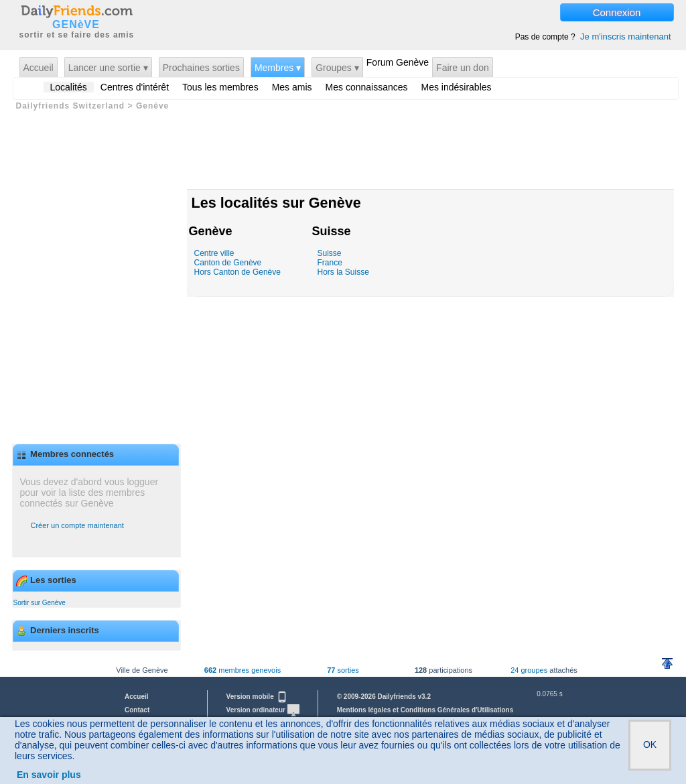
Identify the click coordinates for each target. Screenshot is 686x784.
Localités (69, 87)
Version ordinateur (263, 710)
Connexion (617, 12)
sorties (343, 670)
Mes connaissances (367, 87)
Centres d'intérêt (135, 87)
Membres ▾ (278, 68)
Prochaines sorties (201, 68)
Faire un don (463, 68)
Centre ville (214, 253)
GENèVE (76, 25)
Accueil (39, 68)
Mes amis (292, 87)
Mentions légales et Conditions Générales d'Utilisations (425, 710)
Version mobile (257, 697)
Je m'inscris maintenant (625, 37)
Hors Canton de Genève (237, 272)
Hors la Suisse (343, 272)
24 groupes (529, 670)
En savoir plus (49, 775)
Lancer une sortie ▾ (108, 68)
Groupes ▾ (337, 68)
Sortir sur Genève (40, 603)
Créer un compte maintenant (77, 525)
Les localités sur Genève (276, 203)
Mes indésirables (457, 87)
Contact (137, 710)
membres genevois (243, 670)
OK (650, 744)
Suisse (332, 231)
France (330, 263)
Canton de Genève (228, 263)
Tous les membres (220, 87)
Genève (211, 231)
